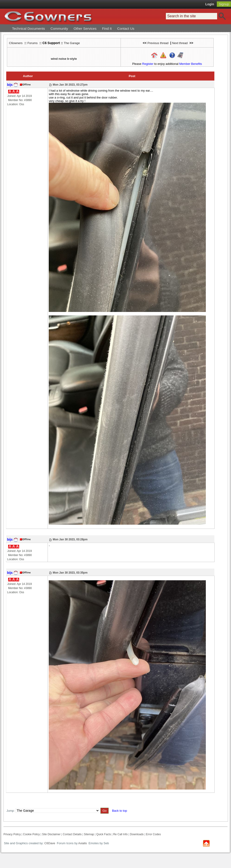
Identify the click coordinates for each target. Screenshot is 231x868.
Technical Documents (29, 28)
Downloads (137, 834)
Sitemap (89, 834)
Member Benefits (191, 64)
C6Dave (49, 843)
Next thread (180, 43)
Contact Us (126, 28)
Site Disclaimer (51, 834)
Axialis (83, 843)
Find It (107, 28)
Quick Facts (104, 834)
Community (59, 28)
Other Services (85, 28)
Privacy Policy (12, 834)
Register (148, 64)
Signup (224, 4)
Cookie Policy (31, 834)
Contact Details (72, 834)
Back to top (120, 811)
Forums (33, 43)
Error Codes (153, 834)
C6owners (16, 43)
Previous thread (158, 43)
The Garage (72, 43)
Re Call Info (120, 834)
